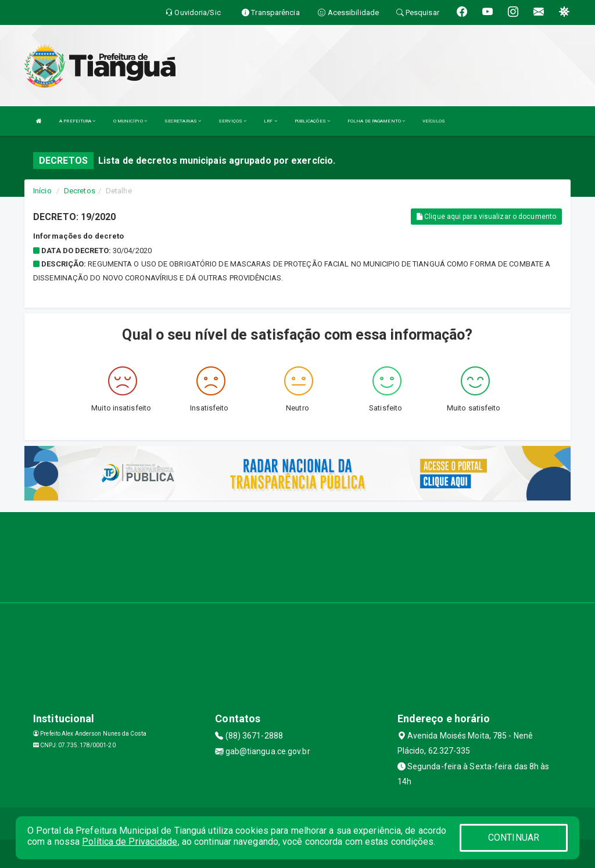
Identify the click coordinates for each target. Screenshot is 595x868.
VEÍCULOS (434, 121)
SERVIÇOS (232, 121)
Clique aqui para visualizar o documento (486, 217)
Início (42, 191)
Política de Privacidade (130, 842)
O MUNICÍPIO (130, 121)
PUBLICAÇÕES (312, 121)
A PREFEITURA (77, 121)
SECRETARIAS (183, 121)
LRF (270, 121)
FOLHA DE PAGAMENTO (376, 121)
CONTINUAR (514, 838)
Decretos (80, 191)
